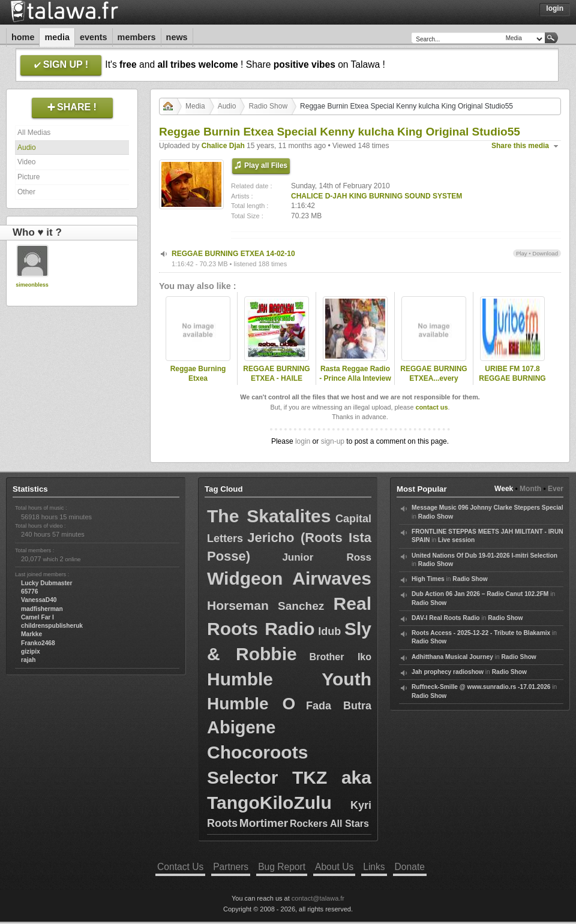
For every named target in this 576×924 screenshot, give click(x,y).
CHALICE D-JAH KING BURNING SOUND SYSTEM (376, 196)
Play (522, 253)
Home (23, 37)
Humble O (251, 704)
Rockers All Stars (329, 824)
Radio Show (268, 106)
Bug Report (282, 867)
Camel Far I (37, 617)
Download (545, 253)
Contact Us (180, 867)
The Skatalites (269, 516)
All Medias (34, 133)
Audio (27, 148)
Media (57, 37)
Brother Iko (340, 657)
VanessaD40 (39, 600)
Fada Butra (339, 706)
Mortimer (264, 823)
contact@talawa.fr (318, 898)
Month (530, 489)
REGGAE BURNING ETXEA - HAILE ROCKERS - (276, 379)
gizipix (31, 651)
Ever (556, 489)
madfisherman (42, 609)
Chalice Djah (223, 146)
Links (374, 867)
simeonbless (32, 285)
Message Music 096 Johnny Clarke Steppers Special (487, 508)
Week (504, 489)
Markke (31, 634)
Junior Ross (327, 557)
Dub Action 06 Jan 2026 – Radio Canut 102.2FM (480, 594)
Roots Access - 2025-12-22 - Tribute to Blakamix (481, 633)
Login (555, 8)
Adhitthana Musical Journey (452, 657)
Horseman (238, 605)
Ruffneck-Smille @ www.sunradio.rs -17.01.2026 (481, 687)
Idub (329, 631)
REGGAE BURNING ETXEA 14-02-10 (233, 254)
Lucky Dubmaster (47, 583)
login (303, 441)
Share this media (520, 146)
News (177, 37)
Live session (456, 540)
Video (26, 162)
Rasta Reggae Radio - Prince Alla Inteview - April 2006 (355, 379)
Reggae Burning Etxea (198, 374)
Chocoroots (257, 752)
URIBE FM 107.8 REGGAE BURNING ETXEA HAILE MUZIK (512, 384)
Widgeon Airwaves (289, 578)
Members (137, 37)
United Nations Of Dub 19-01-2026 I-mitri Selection (484, 556)
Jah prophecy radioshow (448, 672)
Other (26, 192)
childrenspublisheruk (52, 626)
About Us (334, 867)
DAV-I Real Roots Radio (446, 618)
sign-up (333, 441)
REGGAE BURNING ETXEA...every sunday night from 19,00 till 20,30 (433, 384)
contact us (431, 407)
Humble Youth (289, 679)
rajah (28, 660)
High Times (428, 579)
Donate (410, 867)
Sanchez (301, 606)
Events (94, 37)
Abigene (241, 727)
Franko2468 (38, 643)
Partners (231, 867)
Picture (28, 177)
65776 (29, 592)
